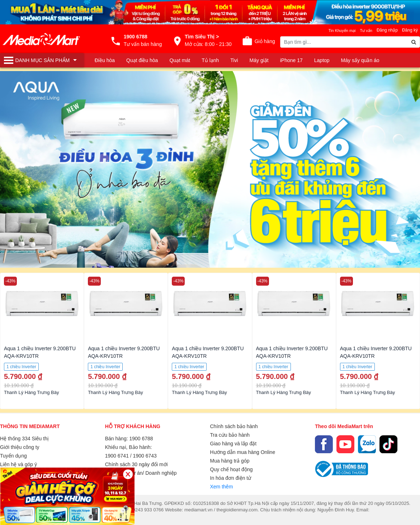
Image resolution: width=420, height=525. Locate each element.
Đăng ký (410, 30)
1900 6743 (145, 456)
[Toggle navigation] (42, 60)
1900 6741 (117, 456)
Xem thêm (222, 487)
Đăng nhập (387, 30)
